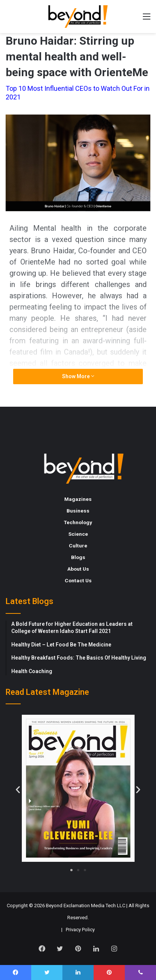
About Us (78, 569)
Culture (78, 546)
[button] (18, 790)
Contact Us (78, 580)
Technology (78, 522)
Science (78, 534)
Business (78, 511)
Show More (78, 376)
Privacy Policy (80, 930)
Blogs (78, 557)
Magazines (78, 499)
